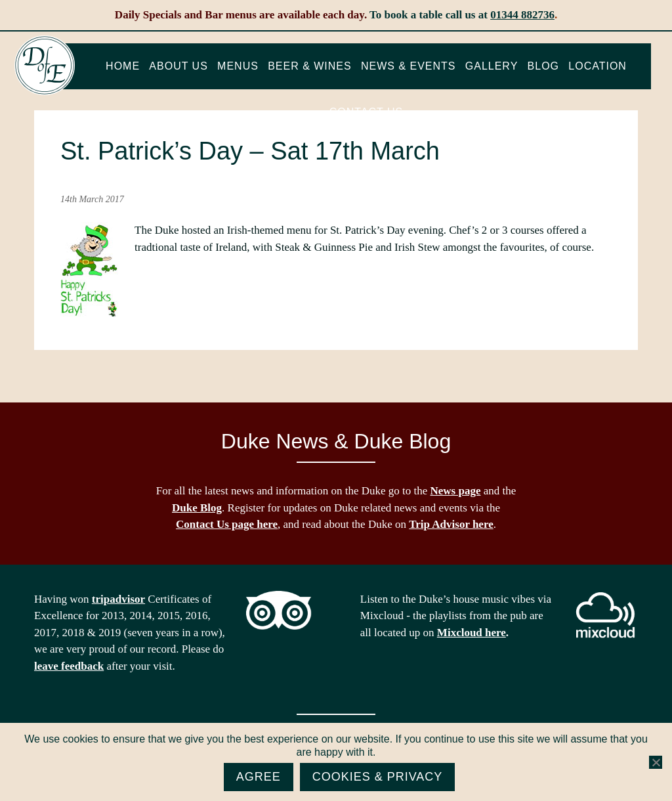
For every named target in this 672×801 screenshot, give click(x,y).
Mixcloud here (472, 633)
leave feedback (69, 666)
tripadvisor (118, 599)
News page (456, 491)
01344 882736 (522, 15)
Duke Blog (197, 508)
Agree (259, 777)
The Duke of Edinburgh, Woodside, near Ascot (45, 66)
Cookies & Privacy (378, 777)
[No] (656, 762)
